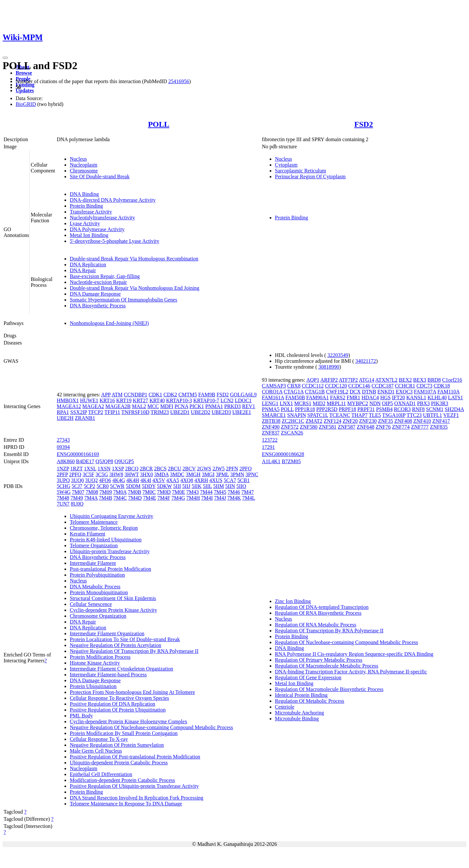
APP (106, 395)
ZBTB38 (271, 421)
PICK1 (197, 406)
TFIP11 (112, 412)
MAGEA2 (93, 406)
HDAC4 (370, 397)
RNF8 (418, 409)
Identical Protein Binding (301, 695)
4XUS (216, 480)
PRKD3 (233, 406)
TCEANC (340, 415)
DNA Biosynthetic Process (98, 306)
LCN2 (227, 400)
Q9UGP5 (124, 461)
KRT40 (157, 400)
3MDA (161, 474)
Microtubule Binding (297, 719)
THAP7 (360, 415)
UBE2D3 (221, 412)
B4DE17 (85, 461)
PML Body (81, 716)
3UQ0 (77, 480)
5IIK (196, 486)
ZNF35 (386, 421)
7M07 (78, 492)
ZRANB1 (85, 418)
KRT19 (124, 400)
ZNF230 (368, 421)
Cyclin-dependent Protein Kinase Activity (113, 610)
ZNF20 (350, 421)
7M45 (220, 492)
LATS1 (455, 397)
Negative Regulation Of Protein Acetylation (115, 645)
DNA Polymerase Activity (97, 229)
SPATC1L (318, 415)
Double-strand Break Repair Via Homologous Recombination (134, 259)
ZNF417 (441, 421)
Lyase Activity (85, 223)
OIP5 (388, 403)
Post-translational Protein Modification (110, 569)
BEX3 (420, 380)
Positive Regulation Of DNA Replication (112, 704)
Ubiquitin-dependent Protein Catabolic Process (119, 763)
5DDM (133, 486)
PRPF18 (347, 409)
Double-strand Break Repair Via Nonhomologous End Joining (135, 288)
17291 (268, 447)
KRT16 (107, 400)
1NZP (63, 469)
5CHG (64, 486)
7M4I (207, 498)
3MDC (177, 474)
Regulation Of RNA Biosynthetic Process (318, 613)
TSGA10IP (394, 415)
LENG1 (270, 403)
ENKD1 (386, 392)
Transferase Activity (91, 212)
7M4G (178, 498)
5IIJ (186, 486)
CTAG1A (294, 392)
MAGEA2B (118, 406)
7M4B (106, 498)
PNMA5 (271, 409)
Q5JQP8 (104, 461)
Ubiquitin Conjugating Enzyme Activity (111, 516)
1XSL (90, 469)
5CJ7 (77, 486)
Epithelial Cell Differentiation (101, 774)
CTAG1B (315, 392)
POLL (158, 124)
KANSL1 (416, 397)
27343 (63, 440)
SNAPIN (297, 415)
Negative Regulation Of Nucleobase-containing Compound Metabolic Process (151, 727)
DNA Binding (84, 194)
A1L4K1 (271, 461)
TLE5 (375, 415)
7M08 (92, 492)
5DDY (149, 486)
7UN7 (63, 504)
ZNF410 (422, 421)
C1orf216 (452, 380)
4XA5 (173, 480)
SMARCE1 (274, 415)
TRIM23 (160, 412)
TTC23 (414, 415)
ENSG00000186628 (283, 454)
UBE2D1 (180, 412)
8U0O (77, 504)
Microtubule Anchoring (299, 713)
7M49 (77, 498)
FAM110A (448, 392)
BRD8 (434, 380)
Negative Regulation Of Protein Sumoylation (117, 745)
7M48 (63, 498)
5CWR (117, 486)
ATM (117, 395)
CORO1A (272, 392)
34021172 (366, 361)
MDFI (167, 406)
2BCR (146, 469)
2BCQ (132, 469)
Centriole (285, 707)
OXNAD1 (405, 403)
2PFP (62, 474)
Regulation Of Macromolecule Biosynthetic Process (329, 689)
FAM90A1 (317, 397)
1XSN (104, 469)
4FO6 (105, 480)
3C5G (102, 474)
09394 (63, 447)
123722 (270, 440)
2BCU (174, 469)
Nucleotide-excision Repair (98, 282)
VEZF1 (451, 415)
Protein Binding (86, 206)
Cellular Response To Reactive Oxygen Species (119, 698)
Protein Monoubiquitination (99, 592)
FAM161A (273, 397)
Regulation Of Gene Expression (308, 677)
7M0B (134, 492)
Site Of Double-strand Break (100, 177)
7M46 (234, 492)
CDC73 (425, 386)
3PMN (237, 474)
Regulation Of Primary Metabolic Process (319, 660)
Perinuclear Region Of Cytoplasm (310, 177)
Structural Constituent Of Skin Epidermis (113, 598)
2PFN (232, 469)
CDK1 (155, 395)
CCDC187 (383, 386)
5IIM (219, 486)
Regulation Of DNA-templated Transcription (322, 607)
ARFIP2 (329, 380)
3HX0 (146, 474)
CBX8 (294, 386)
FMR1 (353, 397)
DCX (355, 392)
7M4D (135, 498)
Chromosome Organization (98, 616)
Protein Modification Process (100, 657)
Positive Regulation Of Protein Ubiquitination (118, 710)
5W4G (64, 492)
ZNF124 (333, 421)
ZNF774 (401, 427)
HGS (385, 397)
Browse (24, 73)
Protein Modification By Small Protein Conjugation (124, 733)
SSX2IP (79, 412)
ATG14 (367, 380)
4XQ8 (187, 480)
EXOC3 (404, 392)
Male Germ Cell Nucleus (96, 751)
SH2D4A (454, 409)
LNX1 (286, 403)
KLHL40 (437, 397)
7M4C (120, 498)
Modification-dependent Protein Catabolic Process (122, 780)
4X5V (159, 480)
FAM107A (425, 392)
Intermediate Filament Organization (107, 633)
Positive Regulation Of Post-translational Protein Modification (135, 757)
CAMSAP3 (274, 386)
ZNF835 (439, 427)
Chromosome (84, 171)
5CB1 (243, 480)
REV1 (249, 406)
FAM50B (295, 397)
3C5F (89, 474)
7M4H (193, 498)
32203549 (338, 355)
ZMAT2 (314, 421)
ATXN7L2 (386, 380)
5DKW (164, 486)
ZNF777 (420, 427)
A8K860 (66, 461)
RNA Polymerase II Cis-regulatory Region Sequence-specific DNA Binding (354, 654)
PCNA (181, 406)
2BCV (189, 469)
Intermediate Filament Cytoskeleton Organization (121, 669)
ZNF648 (365, 427)
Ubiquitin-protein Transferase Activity (110, 551)
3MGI (208, 474)
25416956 (179, 81)
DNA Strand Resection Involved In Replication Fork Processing (136, 798)
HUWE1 (89, 400)
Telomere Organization (94, 545)
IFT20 (398, 397)
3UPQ (63, 480)
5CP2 (90, 486)
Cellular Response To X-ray (99, 739)
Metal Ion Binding (89, 235)
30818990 (329, 367)
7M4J (220, 498)
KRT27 (141, 400)
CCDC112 (313, 386)
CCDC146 (359, 386)
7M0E (178, 492)
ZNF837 (271, 433)
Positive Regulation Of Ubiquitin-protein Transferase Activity (134, 786)
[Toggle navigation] (5, 58)
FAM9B (207, 395)
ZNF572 (290, 427)
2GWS (204, 469)
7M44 (206, 492)
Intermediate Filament (93, 563)
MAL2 (139, 406)
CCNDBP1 (135, 395)
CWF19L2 (337, 392)
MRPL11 (336, 403)
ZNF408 (403, 421)
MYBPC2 (358, 403)
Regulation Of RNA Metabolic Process (316, 625)
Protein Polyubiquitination (97, 575)
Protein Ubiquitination (93, 686)
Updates (25, 90)
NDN (375, 403)
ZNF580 (308, 427)
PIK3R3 (440, 403)
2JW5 (218, 469)
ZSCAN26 (292, 433)
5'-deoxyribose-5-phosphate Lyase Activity (114, 241)
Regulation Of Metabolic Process (310, 701)
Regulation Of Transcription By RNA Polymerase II (329, 631)
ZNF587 (347, 427)
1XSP (118, 469)
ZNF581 (328, 427)
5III (177, 486)
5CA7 (230, 480)
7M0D (164, 492)
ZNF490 (271, 427)
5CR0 (102, 486)
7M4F (164, 498)
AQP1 (313, 380)
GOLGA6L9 (243, 395)
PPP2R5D (327, 409)
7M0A (120, 492)
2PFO (245, 469)
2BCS (160, 469)
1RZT (77, 469)
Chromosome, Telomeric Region (104, 528)
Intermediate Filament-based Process (108, 675)
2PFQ (75, 474)
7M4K (234, 498)
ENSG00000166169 (78, 454)
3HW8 (116, 474)
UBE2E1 (242, 412)
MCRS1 (303, 403)
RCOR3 (402, 409)
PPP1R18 (305, 409)
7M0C (149, 492)
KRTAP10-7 (206, 400)
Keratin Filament (87, 534)
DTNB (369, 392)
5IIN (230, 486)
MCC (153, 406)
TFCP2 (96, 412)
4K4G (119, 480)
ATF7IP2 (348, 380)
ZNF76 (383, 427)
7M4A (91, 498)
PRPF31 (366, 409)
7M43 (192, 492)
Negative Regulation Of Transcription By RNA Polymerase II (134, 651)
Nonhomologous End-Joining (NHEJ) (109, 323)
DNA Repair (83, 270)
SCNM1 (435, 409)
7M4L (249, 498)
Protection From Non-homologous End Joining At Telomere (132, 692)
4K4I (146, 480)
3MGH (193, 474)
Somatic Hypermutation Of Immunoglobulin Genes (123, 300)
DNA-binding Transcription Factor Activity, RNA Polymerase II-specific (351, 672)
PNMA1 (214, 406)
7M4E (149, 498)
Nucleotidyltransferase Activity (102, 218)
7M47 (248, 492)
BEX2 (405, 380)
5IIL (207, 486)
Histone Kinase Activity (95, 663)
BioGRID (26, 104)
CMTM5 (188, 395)
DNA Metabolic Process (95, 587)
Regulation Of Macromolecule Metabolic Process (327, 666)
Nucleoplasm (83, 165)
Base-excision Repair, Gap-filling (105, 276)
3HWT (132, 474)
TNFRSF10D (135, 412)
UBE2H (65, 418)
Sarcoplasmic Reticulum (300, 171)
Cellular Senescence (91, 604)
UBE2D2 (201, 412)
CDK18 (442, 386)
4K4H (133, 480)
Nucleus (78, 159)
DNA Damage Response (95, 294)
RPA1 (63, 412)
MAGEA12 (69, 406)
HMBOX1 (68, 400)
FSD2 (364, 124)
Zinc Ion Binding (293, 601)
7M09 (106, 492)
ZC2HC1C (293, 421)
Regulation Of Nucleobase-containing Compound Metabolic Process (346, 642)
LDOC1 (243, 400)
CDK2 (170, 395)
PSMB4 (384, 409)
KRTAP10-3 (179, 400)
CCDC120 (336, 386)
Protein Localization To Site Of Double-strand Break (125, 639)
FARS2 (338, 397)
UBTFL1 (433, 415)
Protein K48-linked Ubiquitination (106, 540)
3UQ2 (91, 480)
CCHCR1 (405, 386)
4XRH (201, 480)
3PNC (252, 474)
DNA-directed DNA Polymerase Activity (113, 200)
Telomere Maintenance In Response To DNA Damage (126, 804)
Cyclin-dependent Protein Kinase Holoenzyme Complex (128, 721)
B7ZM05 (291, 461)
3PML (222, 474)
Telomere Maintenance (94, 522)
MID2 (319, 403)
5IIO (241, 486)
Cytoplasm (286, 165)
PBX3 (423, 403)
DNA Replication (88, 265)
